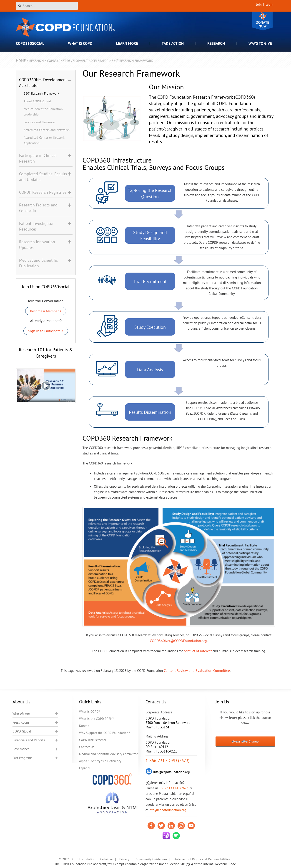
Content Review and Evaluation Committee (197, 670)
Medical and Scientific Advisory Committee (109, 754)
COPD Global (22, 731)
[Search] (47, 6)
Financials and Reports (29, 740)
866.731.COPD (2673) (174, 788)
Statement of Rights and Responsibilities (202, 859)
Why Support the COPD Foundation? (104, 733)
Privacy (124, 859)
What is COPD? (89, 712)
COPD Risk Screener (93, 740)
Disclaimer (106, 859)
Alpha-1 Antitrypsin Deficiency (100, 761)
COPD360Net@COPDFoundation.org (178, 641)
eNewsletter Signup (245, 741)
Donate (263, 21)
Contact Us (87, 747)
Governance (21, 749)
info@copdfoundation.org (167, 810)
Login (269, 5)
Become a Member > (46, 311)
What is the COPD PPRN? (96, 719)
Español (85, 768)
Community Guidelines (151, 859)
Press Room (21, 722)
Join (259, 5)
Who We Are (21, 714)
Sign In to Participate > (46, 331)
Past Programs (22, 758)
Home (21, 60)
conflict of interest (198, 651)
